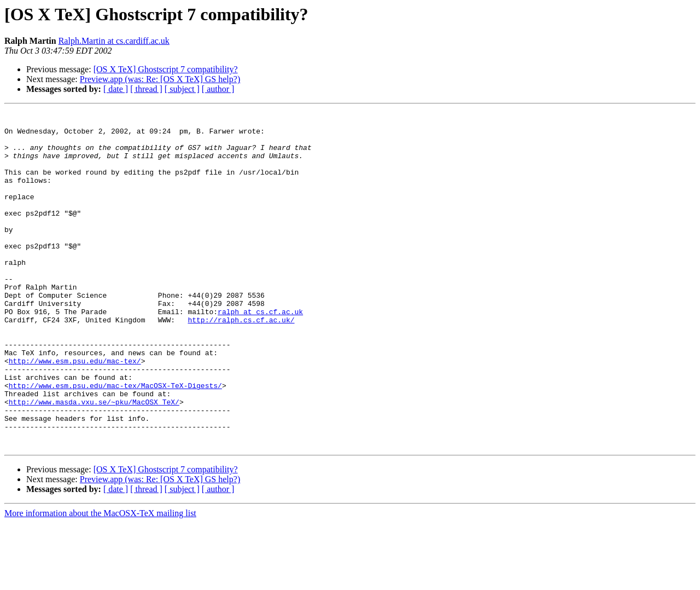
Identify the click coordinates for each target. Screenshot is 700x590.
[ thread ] (146, 89)
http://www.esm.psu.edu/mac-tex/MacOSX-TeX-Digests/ (115, 441)
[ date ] (116, 89)
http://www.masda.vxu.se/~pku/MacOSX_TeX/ (94, 461)
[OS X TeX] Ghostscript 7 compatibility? (166, 69)
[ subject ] (182, 89)
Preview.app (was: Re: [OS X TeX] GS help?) (160, 79)
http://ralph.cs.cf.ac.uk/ (241, 362)
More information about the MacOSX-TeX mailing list (100, 580)
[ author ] (218, 89)
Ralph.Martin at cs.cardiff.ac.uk (114, 41)
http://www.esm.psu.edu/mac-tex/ (75, 412)
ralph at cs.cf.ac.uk (260, 352)
